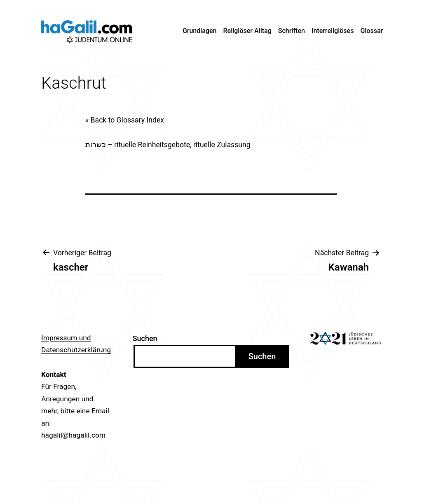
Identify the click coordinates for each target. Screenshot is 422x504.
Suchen (145, 338)
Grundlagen (200, 31)
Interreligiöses (333, 31)
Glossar (372, 31)
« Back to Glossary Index (125, 120)
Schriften (292, 31)
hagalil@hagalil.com (73, 435)
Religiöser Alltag (247, 31)
